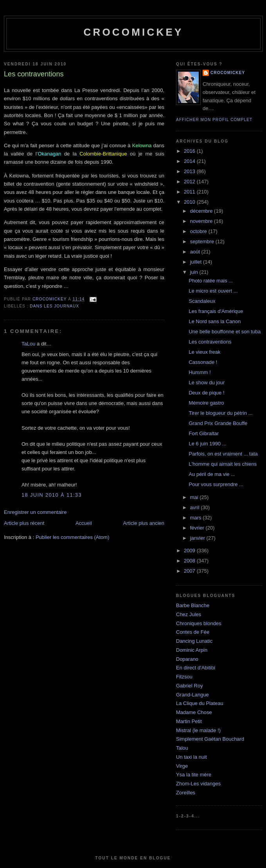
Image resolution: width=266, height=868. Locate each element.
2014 (190, 161)
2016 (190, 151)
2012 (190, 182)
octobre (199, 231)
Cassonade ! (203, 362)
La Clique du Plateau (200, 703)
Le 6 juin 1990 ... (207, 444)
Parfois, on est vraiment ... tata (223, 454)
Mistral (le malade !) (198, 730)
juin (195, 272)
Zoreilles (186, 793)
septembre (203, 241)
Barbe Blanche (193, 605)
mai (195, 497)
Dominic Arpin (192, 650)
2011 (190, 192)
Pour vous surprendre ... (216, 484)
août (196, 252)
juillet (197, 262)
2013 (190, 171)
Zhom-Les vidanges (198, 784)
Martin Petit (189, 721)
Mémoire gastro (206, 403)
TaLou (28, 344)
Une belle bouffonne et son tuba (225, 332)
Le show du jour (207, 382)
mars (197, 518)
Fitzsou (184, 677)
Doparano (187, 659)
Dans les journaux (54, 306)
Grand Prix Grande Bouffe (218, 423)
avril (195, 507)
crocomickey (133, 32)
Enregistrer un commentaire (35, 512)
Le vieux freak (204, 352)
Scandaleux (202, 301)
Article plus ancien (144, 523)
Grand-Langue (192, 695)
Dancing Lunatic (194, 641)
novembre (202, 221)
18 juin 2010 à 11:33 (52, 495)
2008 (190, 561)
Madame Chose (194, 712)
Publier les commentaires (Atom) (73, 537)
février (198, 528)
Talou (182, 748)
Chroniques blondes (199, 623)
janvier (198, 538)
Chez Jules (189, 614)
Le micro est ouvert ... (213, 291)
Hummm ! (199, 372)
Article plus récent (24, 523)
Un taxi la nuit (191, 757)
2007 (190, 571)
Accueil (84, 523)
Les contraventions (210, 342)
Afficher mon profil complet (214, 120)
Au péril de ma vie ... (212, 474)
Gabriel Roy (190, 686)
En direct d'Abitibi (196, 668)
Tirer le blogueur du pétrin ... (220, 413)
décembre (202, 211)
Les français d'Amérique (216, 311)
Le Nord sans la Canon (215, 321)
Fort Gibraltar (204, 433)
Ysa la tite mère (194, 775)
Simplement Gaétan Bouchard (210, 739)
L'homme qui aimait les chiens (223, 464)
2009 (190, 551)
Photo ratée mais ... (211, 281)
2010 (190, 202)
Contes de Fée (193, 632)
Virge (182, 766)
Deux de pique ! (206, 393)
